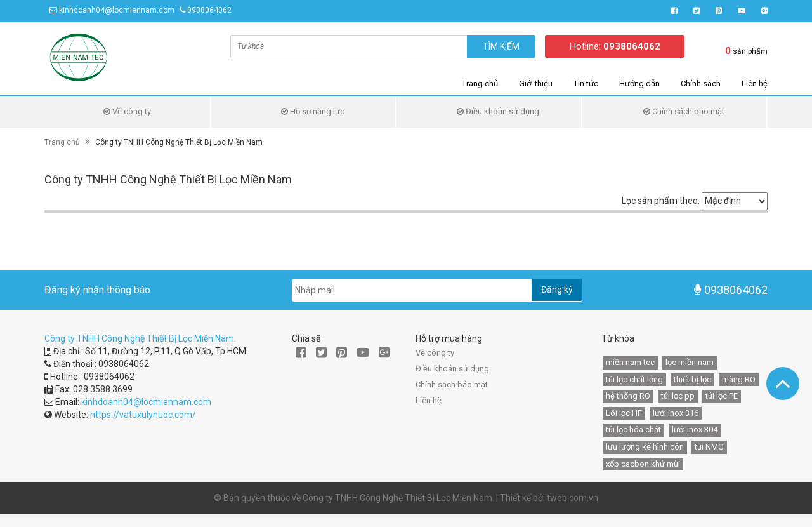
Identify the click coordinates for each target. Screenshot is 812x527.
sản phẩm (746, 51)
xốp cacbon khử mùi (643, 464)
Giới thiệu (536, 83)
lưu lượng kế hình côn (645, 447)
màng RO (739, 379)
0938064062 (209, 10)
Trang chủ (480, 83)
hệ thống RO (628, 396)
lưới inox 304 (695, 430)
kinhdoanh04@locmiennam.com (117, 10)
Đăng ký (557, 290)
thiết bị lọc (692, 379)
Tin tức (586, 83)
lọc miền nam (690, 362)
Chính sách (701, 83)
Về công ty (127, 111)
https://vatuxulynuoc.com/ (143, 415)
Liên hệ (755, 83)
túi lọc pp (678, 396)
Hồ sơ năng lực (313, 111)
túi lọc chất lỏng (634, 379)
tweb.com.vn (573, 498)
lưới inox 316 (676, 413)
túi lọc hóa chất (633, 430)
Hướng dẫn (639, 83)
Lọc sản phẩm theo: (661, 201)
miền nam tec (630, 362)
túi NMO (709, 447)
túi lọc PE (722, 396)
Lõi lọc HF (624, 413)
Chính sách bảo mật (684, 111)
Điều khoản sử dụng (498, 111)
